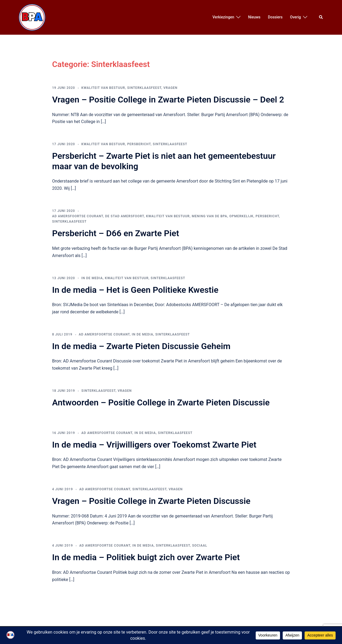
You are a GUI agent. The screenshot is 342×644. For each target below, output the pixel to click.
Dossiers (275, 17)
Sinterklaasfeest (144, 88)
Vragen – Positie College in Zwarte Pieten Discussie (151, 501)
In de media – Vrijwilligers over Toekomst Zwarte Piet (154, 445)
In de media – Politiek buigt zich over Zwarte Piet (146, 557)
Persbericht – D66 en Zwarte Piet (116, 233)
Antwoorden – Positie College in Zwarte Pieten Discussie (161, 402)
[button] (321, 17)
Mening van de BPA (210, 216)
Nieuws (254, 17)
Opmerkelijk (241, 216)
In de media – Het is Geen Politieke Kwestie (135, 290)
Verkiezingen (223, 17)
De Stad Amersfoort (125, 216)
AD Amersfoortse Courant (78, 216)
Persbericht (139, 144)
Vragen (171, 88)
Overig (296, 17)
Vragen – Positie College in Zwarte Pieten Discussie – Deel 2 (168, 100)
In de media (92, 278)
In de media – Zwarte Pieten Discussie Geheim (141, 346)
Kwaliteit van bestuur (103, 88)
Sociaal (200, 546)
